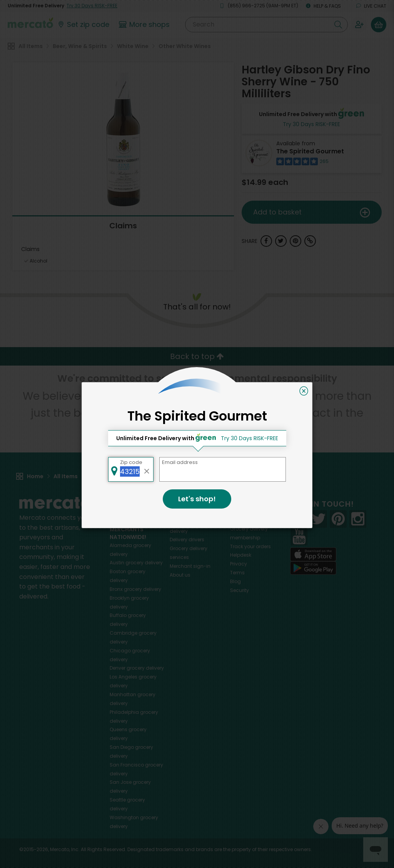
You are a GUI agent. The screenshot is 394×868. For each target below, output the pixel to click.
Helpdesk (241, 555)
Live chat (371, 6)
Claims (123, 226)
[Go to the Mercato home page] (30, 22)
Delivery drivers (187, 540)
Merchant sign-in (190, 566)
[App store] (313, 554)
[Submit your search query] (338, 25)
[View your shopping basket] (379, 25)
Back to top (197, 356)
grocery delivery (136, 563)
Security (240, 590)
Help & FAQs (323, 6)
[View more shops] (145, 25)
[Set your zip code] (83, 25)
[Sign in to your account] (359, 25)
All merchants (186, 513)
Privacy (239, 564)
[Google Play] (313, 568)
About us (180, 575)
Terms (237, 573)
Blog (235, 581)
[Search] (266, 25)
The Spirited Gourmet (310, 151)
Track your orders (250, 546)
